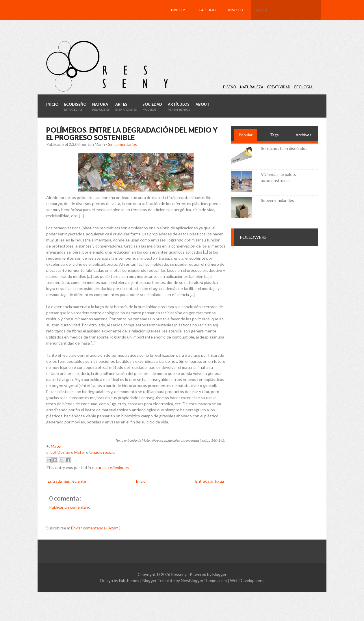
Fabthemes (130, 580)
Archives (303, 135)
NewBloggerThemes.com (204, 580)
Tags (274, 135)
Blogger (219, 574)
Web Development (247, 580)
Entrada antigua (210, 481)
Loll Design (60, 452)
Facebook (208, 20)
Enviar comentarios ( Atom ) (96, 528)
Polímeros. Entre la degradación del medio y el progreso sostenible (132, 134)
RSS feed (235, 10)
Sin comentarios (122, 144)
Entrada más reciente (67, 481)
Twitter (178, 10)
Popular (246, 135)
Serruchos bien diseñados (284, 148)
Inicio (141, 481)
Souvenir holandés (277, 200)
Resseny (179, 574)
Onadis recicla (102, 452)
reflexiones (119, 467)
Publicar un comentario (70, 507)
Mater (56, 446)
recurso (99, 467)
